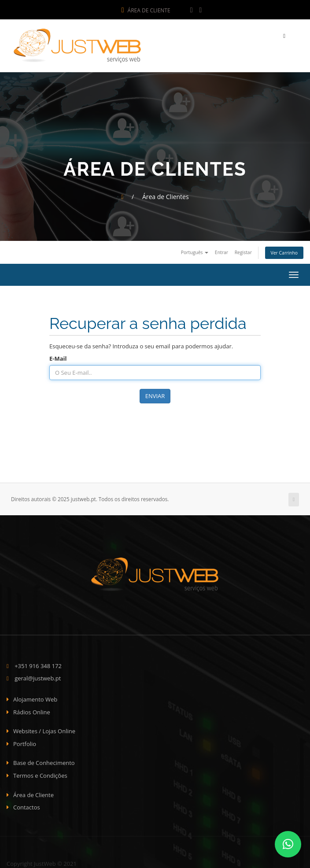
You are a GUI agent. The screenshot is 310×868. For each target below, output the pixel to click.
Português (195, 251)
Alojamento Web (35, 698)
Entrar (221, 251)
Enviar (155, 394)
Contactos (27, 805)
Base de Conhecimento (44, 761)
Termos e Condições (40, 774)
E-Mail (58, 357)
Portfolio (25, 742)
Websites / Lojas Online (44, 729)
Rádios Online (32, 710)
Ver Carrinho (284, 251)
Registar (243, 251)
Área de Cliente (146, 10)
